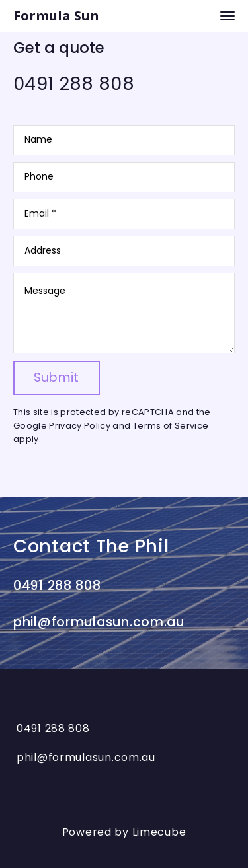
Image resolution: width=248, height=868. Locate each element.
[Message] (124, 313)
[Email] (124, 214)
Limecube (159, 836)
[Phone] (124, 177)
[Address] (124, 251)
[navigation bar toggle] (227, 16)
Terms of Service (171, 426)
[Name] (124, 140)
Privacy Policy (80, 426)
